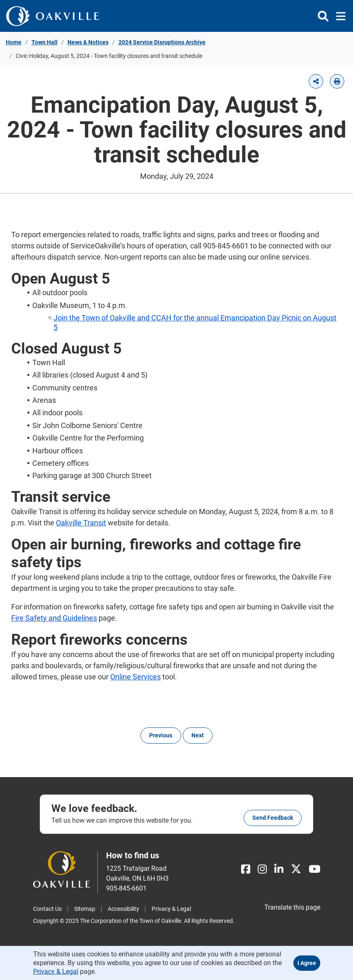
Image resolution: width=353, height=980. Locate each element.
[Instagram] (262, 869)
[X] (296, 869)
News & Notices (88, 42)
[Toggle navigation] (338, 16)
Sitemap (85, 909)
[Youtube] (314, 869)
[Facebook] (246, 869)
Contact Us (47, 909)
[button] (316, 81)
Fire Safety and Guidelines (54, 618)
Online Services (135, 677)
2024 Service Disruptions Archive (162, 42)
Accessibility (123, 909)
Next (198, 735)
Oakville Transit (81, 523)
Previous (161, 735)
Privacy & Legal (171, 909)
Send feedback (273, 818)
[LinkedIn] (279, 869)
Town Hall (45, 42)
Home (14, 42)
